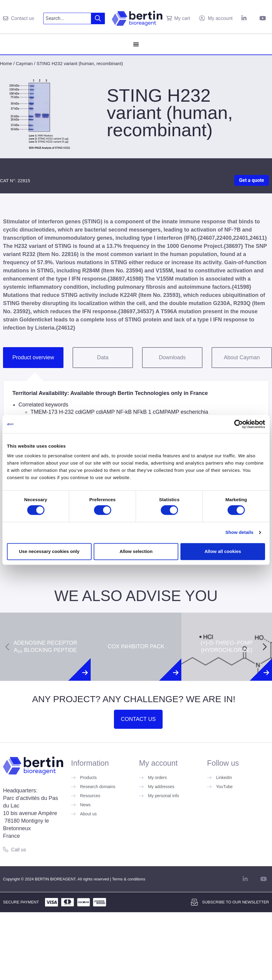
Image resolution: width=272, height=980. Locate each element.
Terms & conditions (129, 879)
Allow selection (136, 551)
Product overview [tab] (33, 357)
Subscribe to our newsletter (236, 902)
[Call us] (6, 849)
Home (6, 63)
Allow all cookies (223, 551)
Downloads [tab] (172, 357)
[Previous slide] (7, 647)
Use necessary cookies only (49, 551)
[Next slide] (265, 647)
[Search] (98, 18)
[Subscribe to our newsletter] (194, 902)
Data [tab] (103, 357)
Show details (240, 533)
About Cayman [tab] (242, 357)
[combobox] (67, 18)
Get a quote (252, 180)
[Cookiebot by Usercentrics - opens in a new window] (239, 424)
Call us (19, 850)
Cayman (24, 63)
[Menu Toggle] (136, 44)
